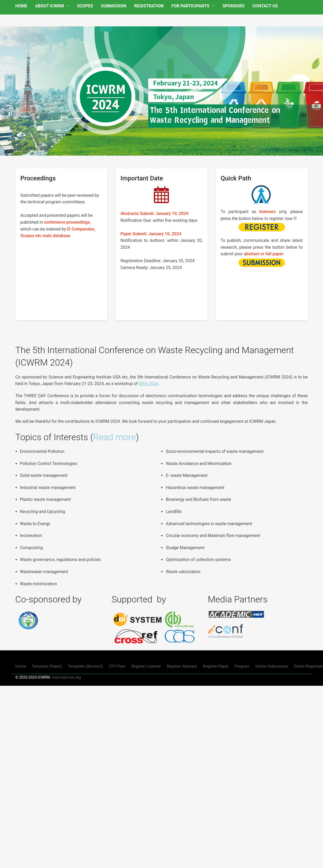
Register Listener (146, 666)
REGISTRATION (149, 6)
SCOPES (85, 6)
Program (242, 666)
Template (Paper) (47, 666)
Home (21, 666)
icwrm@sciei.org (66, 677)
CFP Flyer (117, 666)
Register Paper (216, 666)
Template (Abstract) (85, 666)
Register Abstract (182, 666)
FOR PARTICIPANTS (190, 6)
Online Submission (272, 666)
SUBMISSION (114, 6)
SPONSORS (234, 6)
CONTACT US (265, 6)
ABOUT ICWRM (49, 6)
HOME (21, 6)
